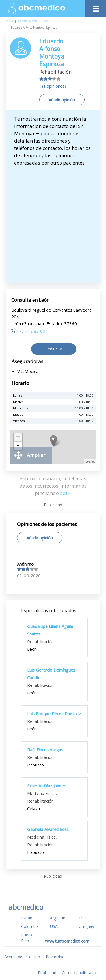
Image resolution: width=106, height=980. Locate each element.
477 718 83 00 (28, 331)
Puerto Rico (27, 938)
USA (54, 926)
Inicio (9, 21)
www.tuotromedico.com (67, 941)
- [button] (18, 446)
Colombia (30, 926)
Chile (83, 918)
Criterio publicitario (79, 973)
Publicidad (47, 973)
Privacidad (55, 957)
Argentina (59, 918)
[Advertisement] (53, 222)
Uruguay (86, 926)
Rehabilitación (28, 21)
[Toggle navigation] (95, 7)
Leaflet (90, 461)
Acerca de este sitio (22, 957)
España (28, 918)
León (46, 21)
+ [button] (18, 437)
